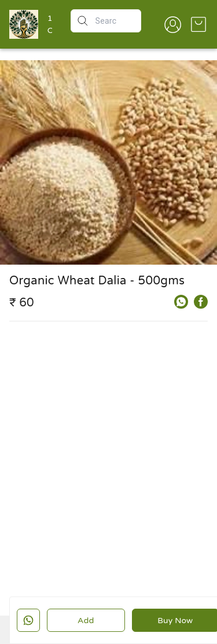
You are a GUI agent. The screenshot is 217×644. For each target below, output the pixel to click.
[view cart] (198, 24)
